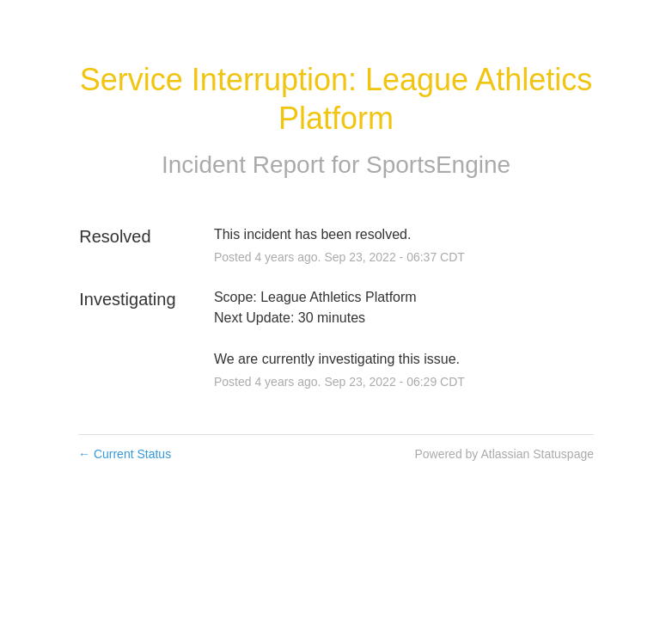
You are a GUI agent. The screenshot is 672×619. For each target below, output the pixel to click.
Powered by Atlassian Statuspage (504, 454)
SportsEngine (438, 165)
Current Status (125, 454)
